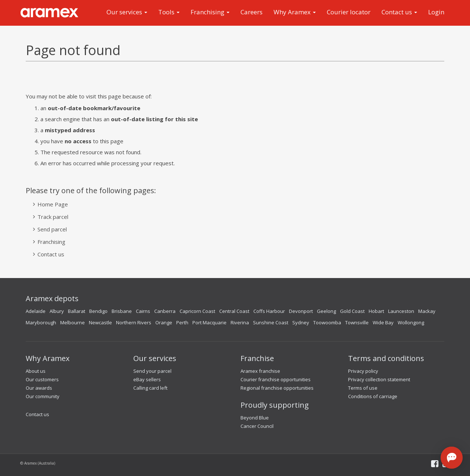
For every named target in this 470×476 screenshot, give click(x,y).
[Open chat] (452, 458)
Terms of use (363, 388)
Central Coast (234, 311)
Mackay (427, 311)
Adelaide (36, 311)
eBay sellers (147, 379)
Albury (57, 311)
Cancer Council (257, 426)
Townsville (357, 322)
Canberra (165, 311)
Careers (252, 12)
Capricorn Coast (197, 311)
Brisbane (122, 311)
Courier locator (349, 12)
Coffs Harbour (269, 311)
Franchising (210, 12)
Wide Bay (383, 322)
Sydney (301, 322)
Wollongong (411, 322)
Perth (182, 322)
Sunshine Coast (271, 322)
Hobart (376, 311)
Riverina (240, 322)
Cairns (143, 311)
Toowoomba (327, 322)
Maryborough (41, 322)
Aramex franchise (260, 371)
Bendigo (98, 311)
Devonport (301, 311)
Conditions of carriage (373, 396)
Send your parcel (152, 371)
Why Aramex (295, 12)
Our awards (39, 388)
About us (36, 371)
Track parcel (53, 217)
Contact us (399, 12)
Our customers (42, 379)
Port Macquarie (209, 322)
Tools (169, 12)
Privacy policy (363, 371)
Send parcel (52, 229)
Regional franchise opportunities (277, 388)
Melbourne (73, 322)
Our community (43, 396)
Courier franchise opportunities (276, 379)
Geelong (326, 311)
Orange (164, 322)
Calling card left (150, 388)
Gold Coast (352, 311)
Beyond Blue (255, 418)
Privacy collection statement (379, 379)
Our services (127, 12)
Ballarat (77, 311)
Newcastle (100, 322)
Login (436, 12)
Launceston (401, 311)
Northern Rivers (134, 322)
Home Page (53, 204)
